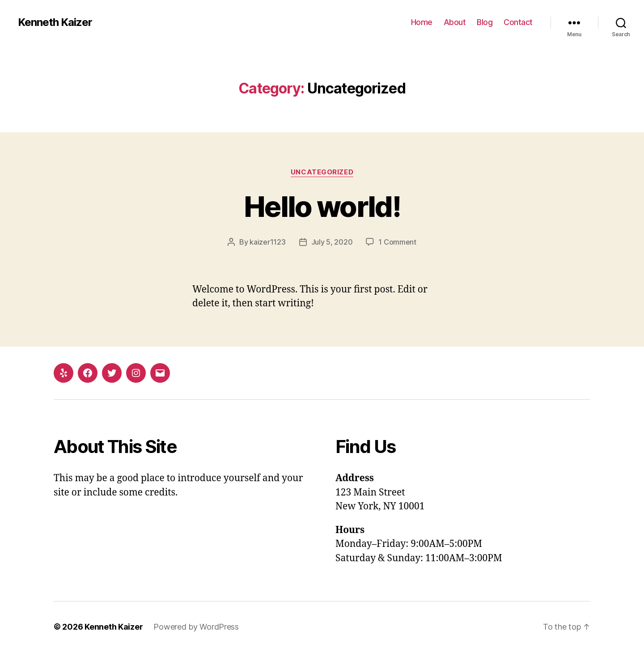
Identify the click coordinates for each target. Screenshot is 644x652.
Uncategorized (322, 172)
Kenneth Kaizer (55, 22)
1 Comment (397, 242)
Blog (485, 22)
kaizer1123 (267, 242)
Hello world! (322, 206)
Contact (518, 22)
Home (422, 22)
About (455, 22)
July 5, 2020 (332, 242)
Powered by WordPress (196, 627)
